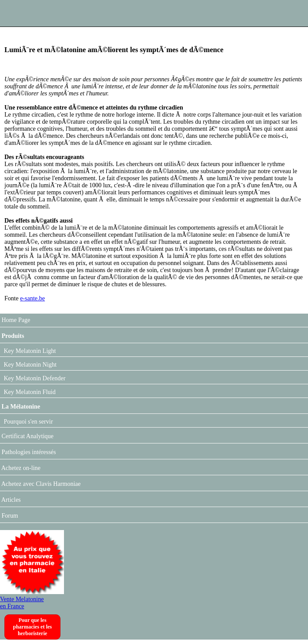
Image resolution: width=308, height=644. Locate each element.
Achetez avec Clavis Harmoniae (40, 484)
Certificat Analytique (27, 436)
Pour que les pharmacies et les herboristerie (33, 627)
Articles (10, 500)
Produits (12, 336)
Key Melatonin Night (29, 365)
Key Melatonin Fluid (29, 392)
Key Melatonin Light (29, 351)
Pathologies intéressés (28, 452)
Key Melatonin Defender (34, 378)
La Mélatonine (20, 407)
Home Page (15, 320)
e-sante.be (32, 298)
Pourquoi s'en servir (28, 422)
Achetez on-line (20, 468)
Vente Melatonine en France (32, 599)
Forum (9, 516)
